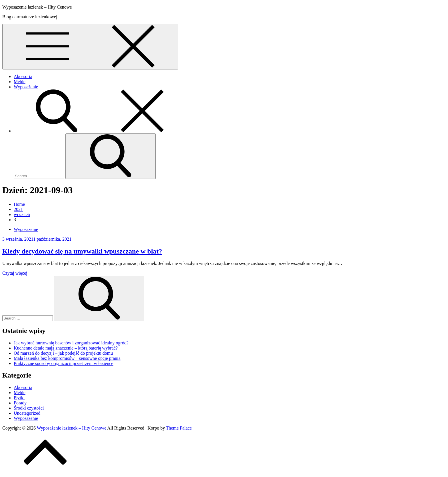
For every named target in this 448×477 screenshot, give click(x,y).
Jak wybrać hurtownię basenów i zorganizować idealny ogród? (71, 343)
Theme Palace (179, 428)
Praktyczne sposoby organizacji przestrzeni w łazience (63, 363)
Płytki (19, 398)
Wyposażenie (26, 87)
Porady (20, 403)
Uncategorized (27, 413)
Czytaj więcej (15, 273)
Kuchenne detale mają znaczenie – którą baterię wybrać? (66, 348)
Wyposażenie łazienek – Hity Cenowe (37, 7)
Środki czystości (29, 408)
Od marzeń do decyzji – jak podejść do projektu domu (63, 353)
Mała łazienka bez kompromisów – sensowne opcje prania (67, 358)
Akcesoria (23, 76)
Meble (20, 82)
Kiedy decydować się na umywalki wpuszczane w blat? (82, 251)
